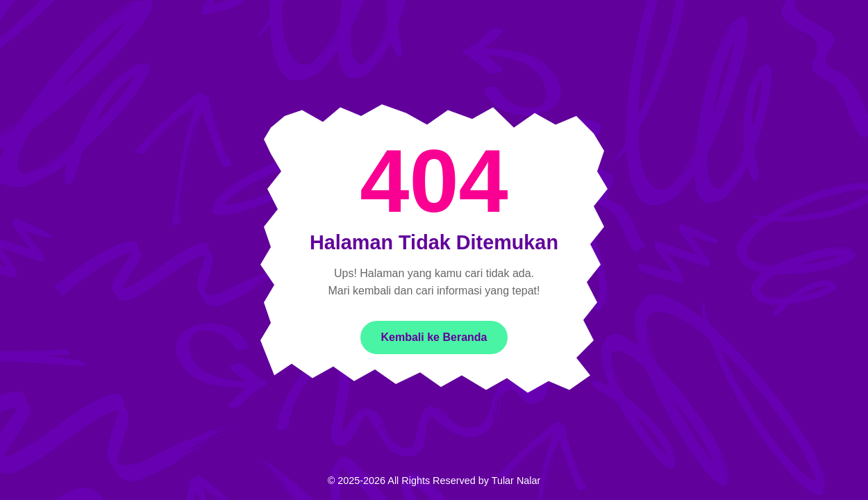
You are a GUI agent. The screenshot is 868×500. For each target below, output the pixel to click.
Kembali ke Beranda (434, 337)
